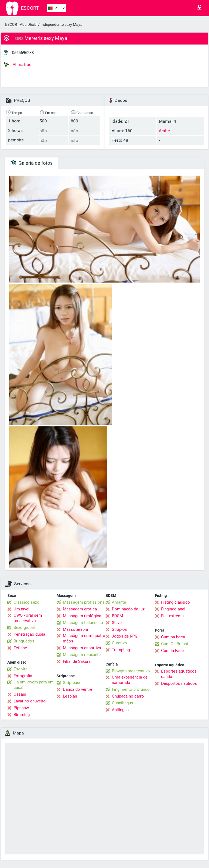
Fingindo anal (173, 609)
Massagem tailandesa (83, 623)
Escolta (21, 669)
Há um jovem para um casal (34, 685)
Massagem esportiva (82, 648)
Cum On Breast (175, 644)
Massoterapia (75, 629)
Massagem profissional (84, 602)
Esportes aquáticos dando (179, 674)
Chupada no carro (128, 696)
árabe (164, 131)
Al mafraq (18, 65)
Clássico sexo (27, 602)
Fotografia (23, 676)
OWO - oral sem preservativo (28, 618)
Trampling (121, 650)
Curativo (119, 643)
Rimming (22, 715)
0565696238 (23, 53)
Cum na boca (173, 637)
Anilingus (120, 710)
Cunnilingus (122, 703)
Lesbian (70, 696)
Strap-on (119, 629)
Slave (117, 623)
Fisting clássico (176, 602)
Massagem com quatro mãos (84, 638)
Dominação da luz (128, 609)
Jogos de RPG (125, 636)
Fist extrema (172, 616)
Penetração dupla (29, 634)
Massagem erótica (80, 609)
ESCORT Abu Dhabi (21, 24)
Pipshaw (21, 708)
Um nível (21, 609)
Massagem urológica (82, 616)
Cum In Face (172, 651)
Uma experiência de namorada (130, 680)
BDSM (117, 616)
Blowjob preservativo (131, 671)
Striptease (72, 683)
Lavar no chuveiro (30, 701)
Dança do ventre (78, 689)
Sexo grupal (24, 628)
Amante (119, 602)
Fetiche (20, 648)
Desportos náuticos (179, 683)
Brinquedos (24, 641)
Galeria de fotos (32, 163)
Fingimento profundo (131, 689)
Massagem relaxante (82, 655)
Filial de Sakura (77, 661)
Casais (20, 694)
